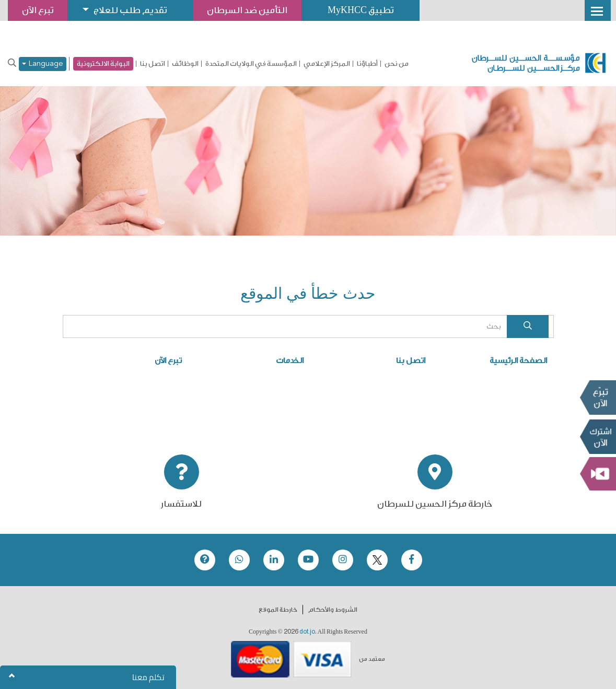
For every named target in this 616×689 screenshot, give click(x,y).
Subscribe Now (598, 436)
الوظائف (185, 64)
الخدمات (290, 361)
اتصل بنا (153, 64)
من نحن (397, 64)
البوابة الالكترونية (103, 63)
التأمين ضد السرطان (247, 10)
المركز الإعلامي (327, 64)
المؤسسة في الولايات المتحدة (251, 64)
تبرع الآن (598, 397)
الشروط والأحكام (333, 610)
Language (43, 64)
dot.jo (307, 632)
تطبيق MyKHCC (361, 10)
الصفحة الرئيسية (518, 361)
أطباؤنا (367, 64)
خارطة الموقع (278, 610)
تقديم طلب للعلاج (130, 10)
